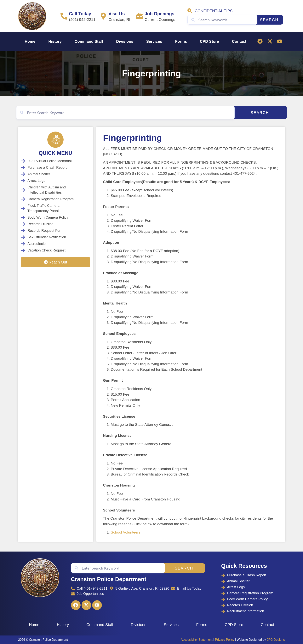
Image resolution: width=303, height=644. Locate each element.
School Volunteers (126, 532)
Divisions (125, 41)
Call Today (80, 14)
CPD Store (209, 41)
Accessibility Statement (197, 640)
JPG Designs (276, 640)
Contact (239, 41)
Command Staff (89, 41)
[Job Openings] (140, 16)
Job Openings (160, 14)
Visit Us (117, 14)
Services (154, 41)
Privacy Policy (225, 640)
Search (269, 20)
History (55, 41)
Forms (181, 41)
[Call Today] (64, 16)
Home (30, 41)
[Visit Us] (103, 16)
